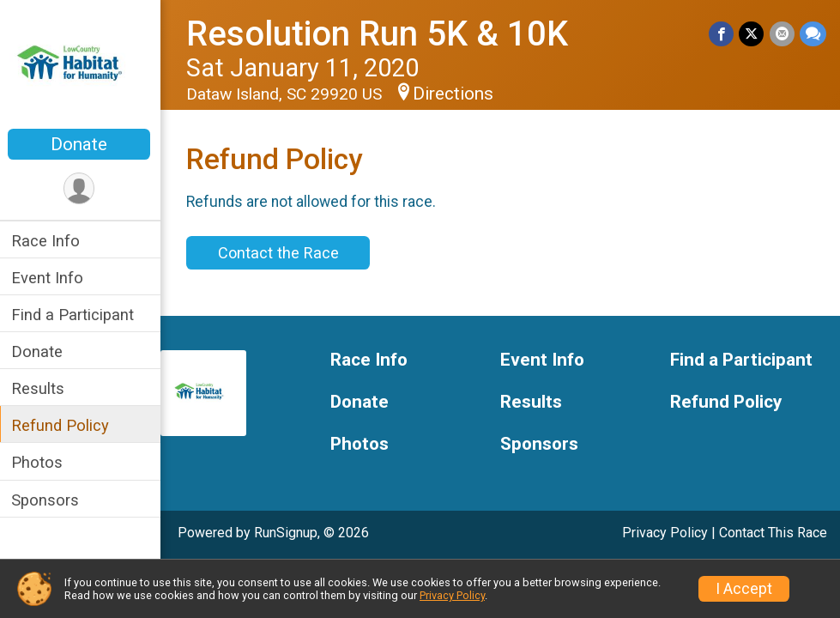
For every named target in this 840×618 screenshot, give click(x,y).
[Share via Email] (782, 34)
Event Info (50, 278)
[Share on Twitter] (752, 34)
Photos (39, 462)
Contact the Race (280, 253)
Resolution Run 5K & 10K (380, 34)
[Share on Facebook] (722, 34)
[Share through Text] (813, 34)
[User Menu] (82, 188)
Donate (82, 144)
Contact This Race (773, 533)
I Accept (744, 589)
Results (40, 388)
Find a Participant (75, 315)
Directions (456, 94)
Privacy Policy (665, 533)
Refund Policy (63, 425)
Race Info (48, 241)
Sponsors (48, 500)
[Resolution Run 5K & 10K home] (82, 66)
